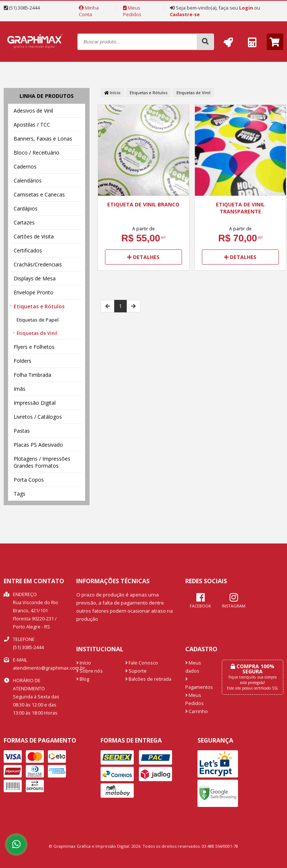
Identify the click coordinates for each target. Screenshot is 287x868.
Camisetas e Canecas (39, 194)
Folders (22, 361)
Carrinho (197, 711)
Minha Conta (89, 11)
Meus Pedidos (132, 11)
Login (246, 8)
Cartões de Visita (34, 236)
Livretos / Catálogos (38, 417)
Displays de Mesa (35, 278)
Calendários (28, 180)
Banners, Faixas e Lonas (43, 139)
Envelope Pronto (34, 292)
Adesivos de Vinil (33, 111)
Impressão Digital (35, 403)
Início (112, 93)
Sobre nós (90, 671)
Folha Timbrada (32, 375)
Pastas (22, 431)
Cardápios (26, 208)
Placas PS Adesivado (38, 445)
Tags (20, 494)
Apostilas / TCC (32, 125)
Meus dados (193, 667)
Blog (83, 679)
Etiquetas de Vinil (37, 333)
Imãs (20, 389)
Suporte (136, 671)
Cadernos (25, 166)
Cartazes (24, 222)
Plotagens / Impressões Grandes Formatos (42, 462)
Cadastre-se (185, 14)
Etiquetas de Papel (38, 320)
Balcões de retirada (148, 679)
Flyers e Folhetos (34, 347)
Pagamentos (198, 684)
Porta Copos (29, 480)
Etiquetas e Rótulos (39, 306)
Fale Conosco (142, 663)
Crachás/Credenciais (38, 264)
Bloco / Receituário (36, 153)
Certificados (28, 250)
